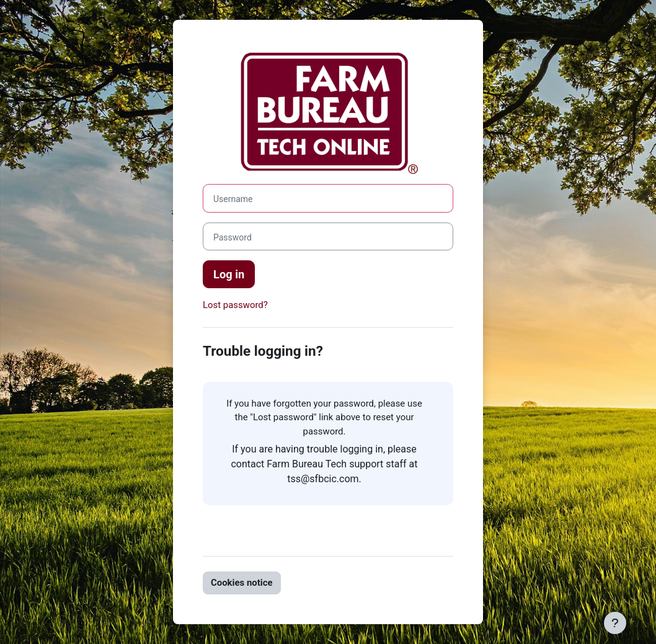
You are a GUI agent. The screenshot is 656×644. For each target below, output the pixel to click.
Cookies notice (242, 583)
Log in (229, 274)
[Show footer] (615, 623)
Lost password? (235, 305)
